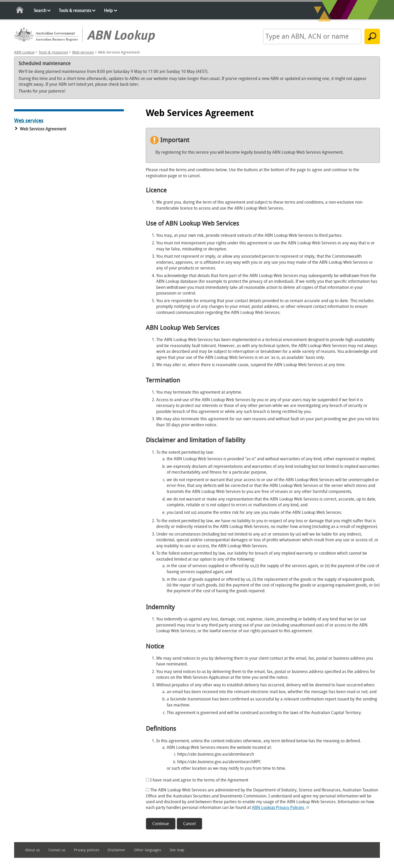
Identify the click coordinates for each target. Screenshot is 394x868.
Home (20, 11)
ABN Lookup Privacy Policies (280, 807)
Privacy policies (87, 850)
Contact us (57, 850)
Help (108, 11)
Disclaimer (117, 850)
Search (40, 11)
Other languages (147, 850)
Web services (83, 52)
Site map (177, 850)
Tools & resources (75, 11)
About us (32, 850)
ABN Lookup (24, 52)
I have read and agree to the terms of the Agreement (199, 780)
